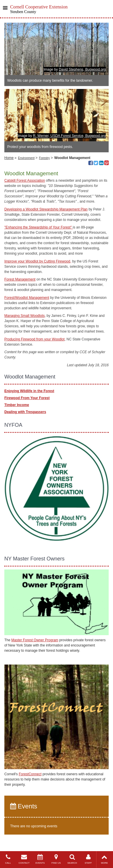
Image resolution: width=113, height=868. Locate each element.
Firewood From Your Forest (27, 398)
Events (24, 806)
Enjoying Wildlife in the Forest (29, 391)
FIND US (56, 859)
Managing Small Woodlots (24, 316)
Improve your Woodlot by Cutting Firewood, (38, 261)
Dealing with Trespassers (25, 412)
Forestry (44, 158)
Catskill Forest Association (25, 181)
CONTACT (24, 859)
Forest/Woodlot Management (27, 298)
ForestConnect (30, 774)
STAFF (88, 859)
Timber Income (17, 405)
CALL (8, 859)
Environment (26, 158)
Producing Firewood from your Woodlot (34, 339)
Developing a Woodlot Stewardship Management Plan (46, 209)
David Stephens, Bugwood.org (82, 69)
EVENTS (40, 859)
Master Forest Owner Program (35, 640)
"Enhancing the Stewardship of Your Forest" (39, 227)
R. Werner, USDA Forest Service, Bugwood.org (69, 136)
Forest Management (20, 279)
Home (9, 158)
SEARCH (72, 859)
